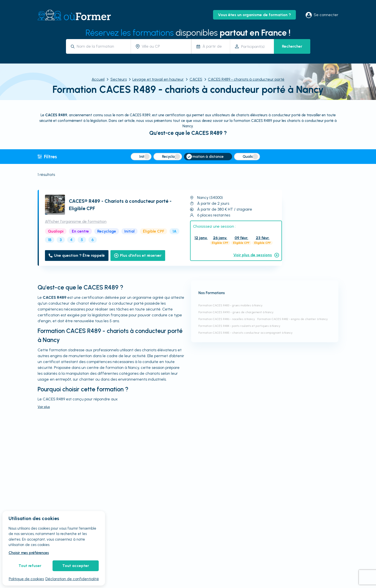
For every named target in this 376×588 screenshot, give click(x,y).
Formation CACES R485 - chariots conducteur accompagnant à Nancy (245, 333)
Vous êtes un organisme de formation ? (254, 15)
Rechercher (292, 46)
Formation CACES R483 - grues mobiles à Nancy (230, 305)
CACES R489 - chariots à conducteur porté (246, 79)
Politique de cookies (26, 579)
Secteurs (119, 79)
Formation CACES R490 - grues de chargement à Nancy (236, 312)
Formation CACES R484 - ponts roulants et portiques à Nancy (239, 326)
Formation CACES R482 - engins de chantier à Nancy (292, 319)
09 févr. (241, 238)
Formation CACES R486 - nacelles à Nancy (227, 319)
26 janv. (220, 238)
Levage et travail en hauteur (158, 79)
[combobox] (102, 46)
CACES (196, 79)
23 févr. (263, 238)
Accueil (98, 79)
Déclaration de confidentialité (72, 579)
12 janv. (201, 238)
